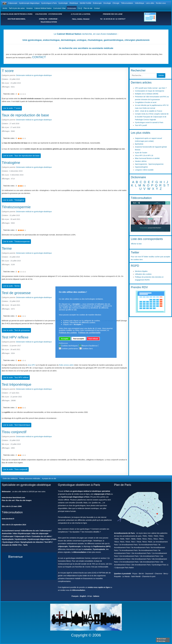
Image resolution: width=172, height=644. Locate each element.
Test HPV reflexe (15, 337)
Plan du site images (24, 500)
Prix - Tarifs (23, 545)
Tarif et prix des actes (17, 8)
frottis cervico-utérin (66, 365)
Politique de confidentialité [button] (89, 333)
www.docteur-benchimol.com (13, 498)
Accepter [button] (65, 339)
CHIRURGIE (53, 19)
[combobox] (144, 75)
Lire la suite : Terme (11, 286)
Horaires (29, 8)
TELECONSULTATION (49, 22)
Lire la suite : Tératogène (14, 200)
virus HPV (31, 365)
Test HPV (48, 542)
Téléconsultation (127, 3)
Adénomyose (45, 531)
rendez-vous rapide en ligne (99, 587)
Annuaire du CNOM (9, 545)
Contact (97, 8)
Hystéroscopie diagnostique (29, 3)
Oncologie (107, 3)
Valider (161, 75)
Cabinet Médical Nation (43, 8)
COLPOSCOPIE (41, 14)
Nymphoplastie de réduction (32, 542)
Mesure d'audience (89, 346)
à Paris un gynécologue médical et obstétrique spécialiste (87, 491)
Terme (7, 248)
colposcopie (63, 546)
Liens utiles (150, 3)
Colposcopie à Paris (23, 536)
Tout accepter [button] (79, 339)
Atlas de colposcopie (40, 533)
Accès (5, 8)
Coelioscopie (8, 536)
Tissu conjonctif (14, 432)
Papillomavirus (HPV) (102, 546)
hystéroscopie (75, 546)
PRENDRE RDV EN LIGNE (113, 14)
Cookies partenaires (70, 349)
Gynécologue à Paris (49, 3)
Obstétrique (74, 3)
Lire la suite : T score (12, 108)
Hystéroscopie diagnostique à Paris (42, 539)
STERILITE (43, 19)
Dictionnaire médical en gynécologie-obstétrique (34, 75)
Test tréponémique (17, 384)
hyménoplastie (99, 549)
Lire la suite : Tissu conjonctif (15, 469)
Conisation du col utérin (41, 536)
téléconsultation (80, 552)
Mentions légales (141, 271)
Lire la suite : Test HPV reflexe (16, 377)
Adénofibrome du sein (30, 531)
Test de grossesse (16, 293)
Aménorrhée (7, 533)
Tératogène (11, 163)
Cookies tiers (87, 349)
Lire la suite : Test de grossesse (16, 330)
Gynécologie (63, 3)
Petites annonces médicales (30, 478)
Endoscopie (97, 3)
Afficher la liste (136, 244)
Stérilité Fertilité (85, 3)
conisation (88, 549)
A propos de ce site (49, 478)
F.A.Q (80, 8)
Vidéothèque (140, 3)
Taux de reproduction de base (25, 115)
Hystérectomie (21, 539)
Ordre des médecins (10, 478)
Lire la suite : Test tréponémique (17, 425)
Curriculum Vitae (59, 8)
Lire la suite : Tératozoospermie (16, 242)
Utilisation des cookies (143, 274)
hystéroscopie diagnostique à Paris (75, 497)
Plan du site (88, 8)
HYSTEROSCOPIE (55, 14)
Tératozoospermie (16, 207)
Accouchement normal (11, 531)
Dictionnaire (72, 8)
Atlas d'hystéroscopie (22, 533)
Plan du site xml (8, 500)
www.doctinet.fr (8, 519)
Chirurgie (116, 3)
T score (8, 71)
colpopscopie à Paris (102, 494)
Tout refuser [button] (93, 339)
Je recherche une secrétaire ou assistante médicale (86, 48)
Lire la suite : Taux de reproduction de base (21, 156)
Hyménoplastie (8, 539)
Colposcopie (13, 3)
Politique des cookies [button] (68, 333)
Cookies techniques (69, 346)
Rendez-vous (161, 3)
